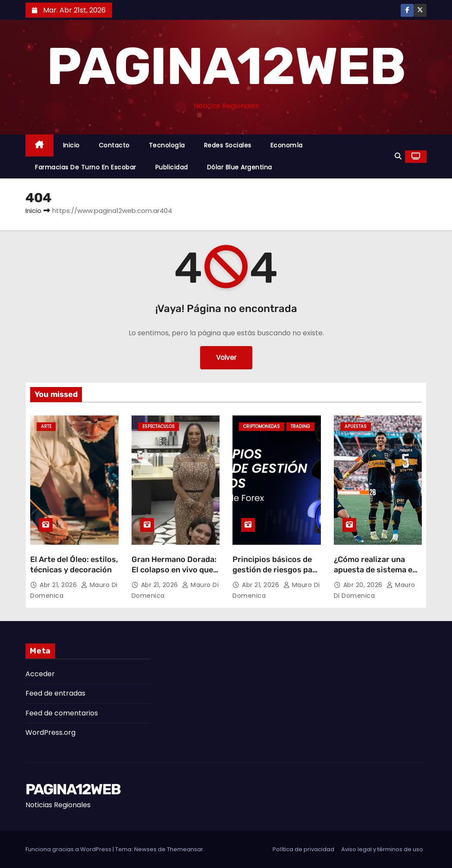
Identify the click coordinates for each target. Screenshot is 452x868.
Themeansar (185, 849)
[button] (398, 156)
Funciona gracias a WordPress (69, 849)
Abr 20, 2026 (364, 585)
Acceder (40, 674)
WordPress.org (50, 732)
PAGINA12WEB (226, 66)
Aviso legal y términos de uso (382, 849)
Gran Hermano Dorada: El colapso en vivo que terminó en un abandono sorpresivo (174, 575)
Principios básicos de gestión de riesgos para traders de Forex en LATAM (276, 575)
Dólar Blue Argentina (240, 167)
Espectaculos (159, 426)
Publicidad (172, 167)
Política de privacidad (303, 849)
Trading (300, 426)
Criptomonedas (262, 426)
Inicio (71, 145)
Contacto (114, 145)
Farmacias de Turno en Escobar (86, 167)
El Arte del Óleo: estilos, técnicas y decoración (74, 565)
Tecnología (167, 145)
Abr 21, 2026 (59, 585)
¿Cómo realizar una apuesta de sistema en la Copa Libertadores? (375, 570)
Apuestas (356, 426)
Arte (46, 426)
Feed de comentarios (62, 713)
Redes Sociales (228, 145)
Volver (226, 358)
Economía (287, 145)
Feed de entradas (55, 693)
